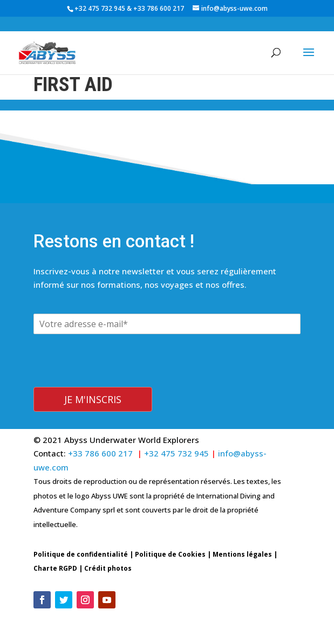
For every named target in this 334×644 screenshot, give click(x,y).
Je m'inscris (93, 399)
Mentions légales (242, 554)
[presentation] (115, 380)
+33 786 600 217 (159, 8)
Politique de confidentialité (81, 554)
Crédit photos (108, 568)
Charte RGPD (55, 568)
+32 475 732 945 (100, 8)
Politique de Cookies (170, 554)
